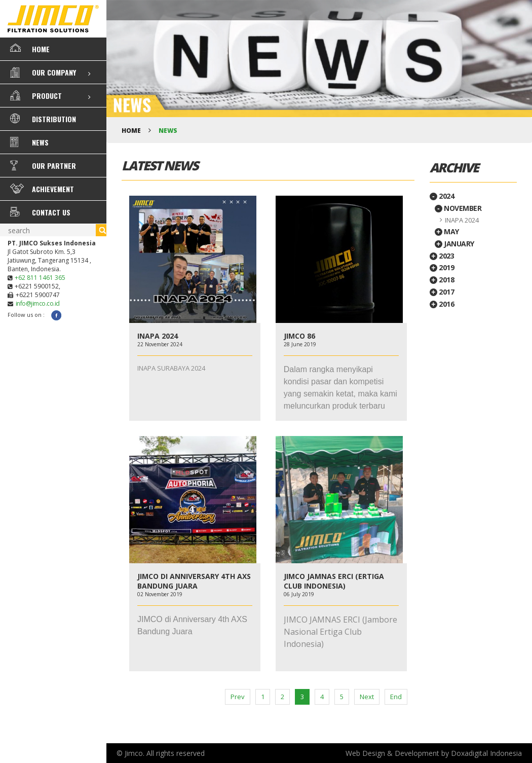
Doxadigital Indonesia (486, 753)
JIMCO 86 (299, 336)
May (447, 231)
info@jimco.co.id (38, 303)
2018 (442, 280)
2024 (442, 196)
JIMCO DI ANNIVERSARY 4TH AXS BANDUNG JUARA (194, 581)
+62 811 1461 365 (40, 278)
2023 (442, 256)
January (454, 244)
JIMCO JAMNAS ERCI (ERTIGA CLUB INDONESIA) (334, 581)
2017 (442, 292)
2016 (442, 304)
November (458, 208)
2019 (442, 267)
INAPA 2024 (158, 336)
